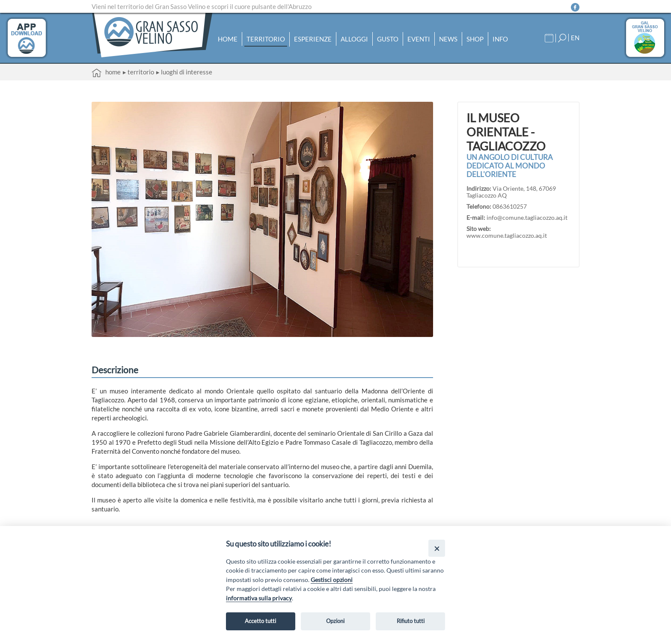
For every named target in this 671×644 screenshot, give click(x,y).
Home (228, 39)
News (448, 39)
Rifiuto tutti (411, 621)
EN (575, 38)
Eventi (419, 39)
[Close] (437, 548)
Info (500, 39)
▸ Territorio (138, 72)
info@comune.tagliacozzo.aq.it (527, 218)
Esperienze (313, 39)
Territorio (266, 39)
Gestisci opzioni (332, 580)
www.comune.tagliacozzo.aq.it (507, 236)
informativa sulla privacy (259, 598)
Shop (475, 39)
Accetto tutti (260, 621)
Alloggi (354, 39)
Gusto (388, 39)
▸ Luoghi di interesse (184, 72)
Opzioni (335, 621)
